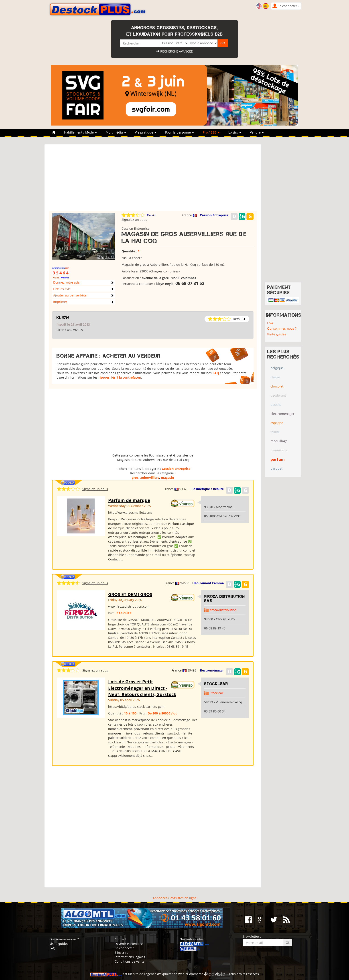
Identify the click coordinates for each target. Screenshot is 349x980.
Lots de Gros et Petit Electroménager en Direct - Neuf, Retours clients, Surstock (142, 688)
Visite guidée (277, 334)
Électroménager (212, 670)
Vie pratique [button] (146, 132)
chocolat (277, 386)
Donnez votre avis (66, 282)
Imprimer (60, 302)
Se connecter (124, 948)
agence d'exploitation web (165, 974)
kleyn (63, 318)
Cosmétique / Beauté (208, 489)
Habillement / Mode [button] (80, 132)
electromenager (282, 414)
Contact (120, 939)
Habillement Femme (208, 583)
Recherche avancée (174, 51)
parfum (278, 459)
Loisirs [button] (235, 132)
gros (135, 478)
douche (276, 405)
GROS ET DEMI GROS (130, 594)
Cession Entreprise (214, 215)
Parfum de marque (129, 500)
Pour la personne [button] (180, 132)
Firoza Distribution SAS (224, 599)
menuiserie (279, 450)
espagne (277, 423)
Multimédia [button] (116, 132)
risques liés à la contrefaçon (120, 377)
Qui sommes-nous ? (282, 328)
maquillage (279, 441)
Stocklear (216, 684)
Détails (151, 215)
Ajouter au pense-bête (70, 295)
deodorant (278, 395)
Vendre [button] (257, 132)
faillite (275, 432)
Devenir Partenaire (129, 944)
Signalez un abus (134, 220)
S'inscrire (122, 953)
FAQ (216, 373)
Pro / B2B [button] (211, 132)
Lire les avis (62, 289)
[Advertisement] (153, 180)
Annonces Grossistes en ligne (175, 898)
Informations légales (130, 957)
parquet (276, 468)
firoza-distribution (223, 610)
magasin (167, 478)
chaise (275, 377)
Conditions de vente (130, 961)
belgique (277, 368)
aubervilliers (150, 478)
